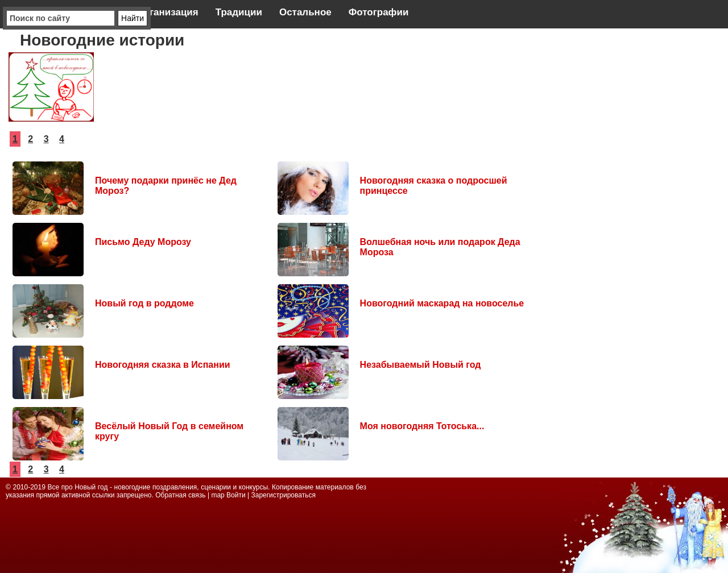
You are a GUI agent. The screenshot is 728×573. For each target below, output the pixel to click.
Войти (236, 495)
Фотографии (379, 12)
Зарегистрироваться (283, 495)
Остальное (305, 12)
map (218, 495)
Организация (167, 12)
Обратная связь (181, 495)
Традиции (239, 12)
